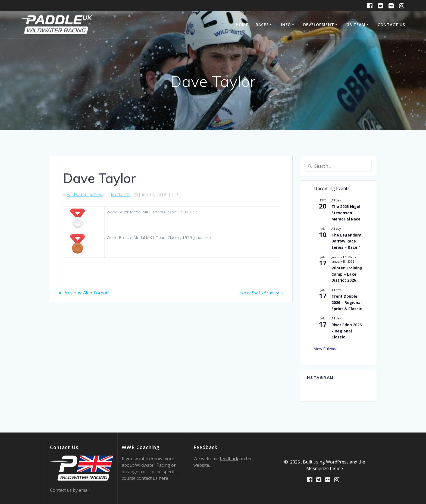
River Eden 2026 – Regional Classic (347, 331)
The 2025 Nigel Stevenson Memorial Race (346, 213)
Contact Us (391, 25)
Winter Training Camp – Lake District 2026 (347, 274)
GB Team (356, 25)
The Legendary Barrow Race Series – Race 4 (346, 241)
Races (262, 25)
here (163, 478)
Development (319, 25)
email (84, 490)
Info (286, 25)
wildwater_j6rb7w (85, 194)
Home (242, 25)
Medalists (121, 194)
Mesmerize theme (325, 468)
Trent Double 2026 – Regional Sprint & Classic (347, 302)
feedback (229, 459)
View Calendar (326, 349)
